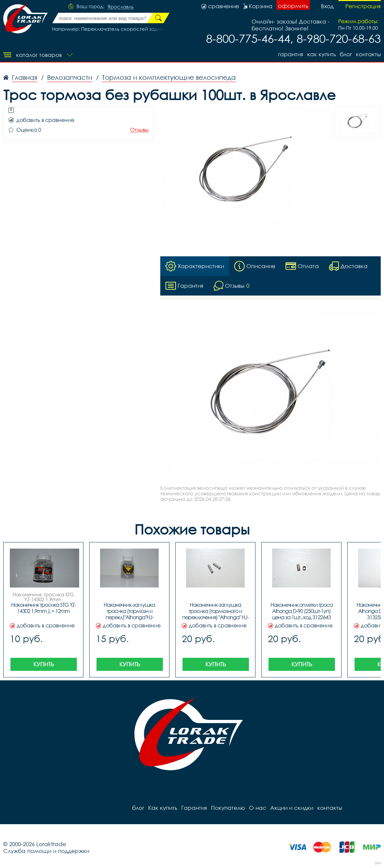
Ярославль (121, 7)
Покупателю (228, 808)
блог (346, 54)
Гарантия (291, 54)
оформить (293, 6)
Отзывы (139, 130)
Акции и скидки (292, 808)
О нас (258, 808)
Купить (44, 664)
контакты (368, 54)
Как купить (322, 54)
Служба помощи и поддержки (46, 851)
